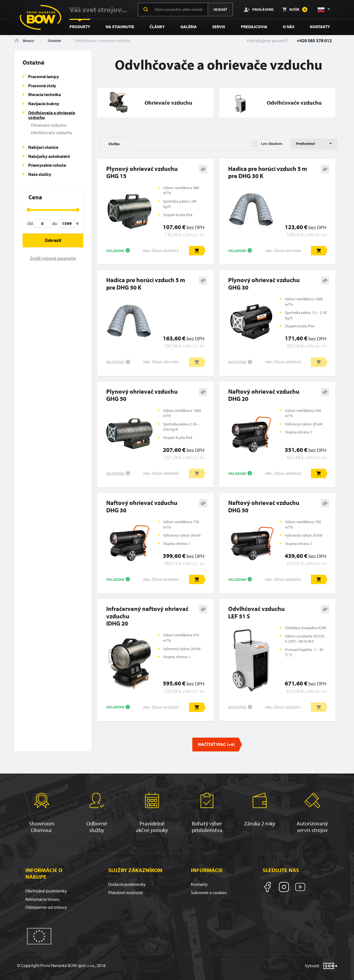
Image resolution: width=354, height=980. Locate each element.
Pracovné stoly (42, 86)
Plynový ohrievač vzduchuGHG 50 (142, 395)
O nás (289, 27)
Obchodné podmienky (46, 891)
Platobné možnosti (126, 892)
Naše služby (40, 174)
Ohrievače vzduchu (49, 125)
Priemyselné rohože (47, 165)
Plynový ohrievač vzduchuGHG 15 (142, 172)
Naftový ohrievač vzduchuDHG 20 (264, 395)
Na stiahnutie (120, 27)
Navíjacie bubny (44, 104)
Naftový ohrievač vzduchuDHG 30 (142, 506)
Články (157, 27)
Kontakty (320, 27)
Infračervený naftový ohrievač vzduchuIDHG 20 (147, 616)
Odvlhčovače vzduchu (51, 133)
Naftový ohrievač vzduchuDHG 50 (264, 506)
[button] (323, 9)
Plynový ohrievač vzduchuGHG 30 (264, 284)
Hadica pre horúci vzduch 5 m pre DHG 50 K (146, 284)
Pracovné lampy (43, 76)
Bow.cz (24, 41)
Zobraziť (53, 240)
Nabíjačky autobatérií (49, 156)
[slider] (28, 210)
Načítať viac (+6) (216, 744)
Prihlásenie (259, 9)
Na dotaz (115, 362)
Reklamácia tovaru (42, 899)
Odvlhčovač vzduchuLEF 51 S (256, 612)
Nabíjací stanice (43, 147)
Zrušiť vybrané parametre (53, 258)
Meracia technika (44, 94)
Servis (219, 27)
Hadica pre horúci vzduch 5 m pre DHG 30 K (268, 172)
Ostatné (54, 41)
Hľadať (220, 9)
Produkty (80, 27)
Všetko (114, 144)
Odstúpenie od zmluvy (46, 907)
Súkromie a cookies (209, 892)
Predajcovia (254, 27)
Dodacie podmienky (127, 884)
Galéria (189, 27)
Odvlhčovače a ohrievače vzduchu (52, 115)
